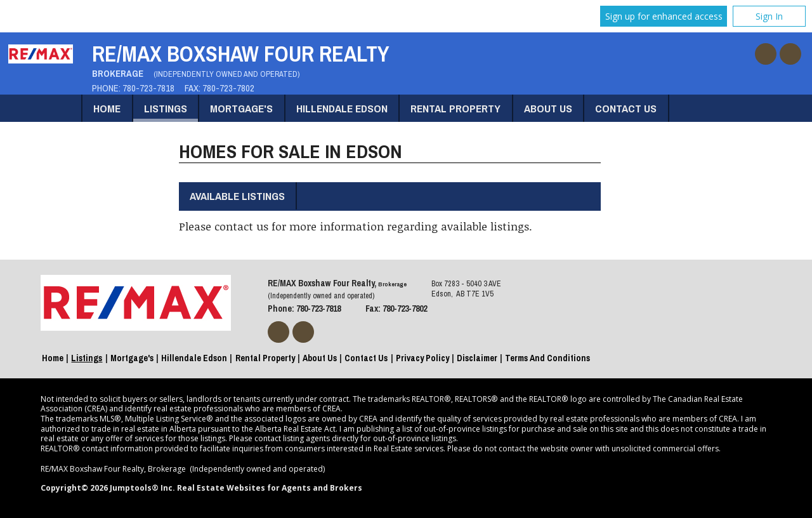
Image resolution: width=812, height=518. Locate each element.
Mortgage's (241, 108)
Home (107, 108)
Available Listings (237, 196)
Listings (166, 108)
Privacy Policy (422, 358)
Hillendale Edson (342, 108)
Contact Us (626, 108)
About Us (548, 108)
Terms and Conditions (547, 358)
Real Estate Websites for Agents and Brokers (270, 488)
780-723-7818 (148, 88)
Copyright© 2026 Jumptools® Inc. (108, 488)
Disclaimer (477, 358)
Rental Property (455, 108)
